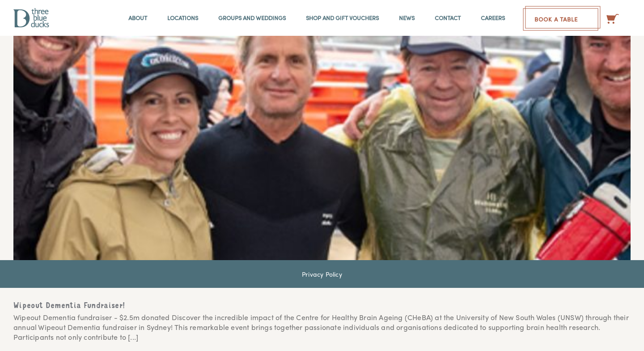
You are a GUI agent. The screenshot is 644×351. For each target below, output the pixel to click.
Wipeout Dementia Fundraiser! (69, 306)
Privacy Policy (322, 274)
